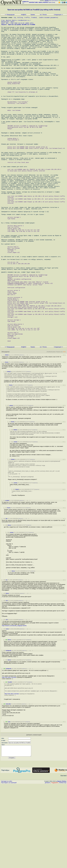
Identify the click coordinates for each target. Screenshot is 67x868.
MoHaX (7, 437)
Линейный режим (51, 433)
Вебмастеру (63, 866)
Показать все (59, 433)
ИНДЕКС (24, 15)
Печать (45, 15)
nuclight (7, 582)
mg (6, 661)
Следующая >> (58, 15)
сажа (9, 803)
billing (20, 18)
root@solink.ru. (24, 21)
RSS (64, 433)
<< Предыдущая (10, 15)
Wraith (7, 675)
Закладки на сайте (7, 865)
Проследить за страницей (9, 866)
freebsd (34, 18)
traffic (27, 18)
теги (53, 2)
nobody (11, 487)
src (41, 15)
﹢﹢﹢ (26, 437)
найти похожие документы (49, 18)
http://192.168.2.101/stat (9, 759)
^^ (23, 453)
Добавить (48, 866)
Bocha (7, 444)
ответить (21, 437)
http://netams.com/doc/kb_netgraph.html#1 (14, 707)
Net (7, 600)
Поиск (50, 2)
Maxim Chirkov (62, 865)
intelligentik (8, 732)
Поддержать (55, 866)
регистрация (55, 1)
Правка (33, 15)
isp (15, 18)
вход (50, 1)
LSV (7, 682)
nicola (7, 710)
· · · (29, 437)
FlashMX (10, 764)
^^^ (25, 453)
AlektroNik (8, 786)
